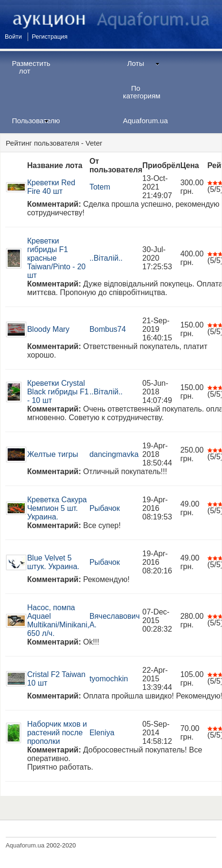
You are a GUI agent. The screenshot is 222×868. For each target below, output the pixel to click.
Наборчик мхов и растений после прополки (57, 733)
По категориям (142, 92)
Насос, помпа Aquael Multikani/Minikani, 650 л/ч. (58, 620)
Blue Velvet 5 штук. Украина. (53, 562)
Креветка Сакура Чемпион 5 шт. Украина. (57, 508)
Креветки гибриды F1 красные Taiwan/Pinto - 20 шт (56, 258)
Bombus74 (108, 329)
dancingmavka (114, 454)
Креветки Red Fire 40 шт (51, 187)
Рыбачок (105, 508)
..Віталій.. (106, 258)
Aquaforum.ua (145, 121)
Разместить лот (31, 67)
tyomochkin (109, 679)
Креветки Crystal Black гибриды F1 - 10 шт (58, 392)
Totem (100, 187)
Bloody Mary (48, 329)
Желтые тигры (53, 454)
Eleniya (102, 733)
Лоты (143, 63)
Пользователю (34, 121)
